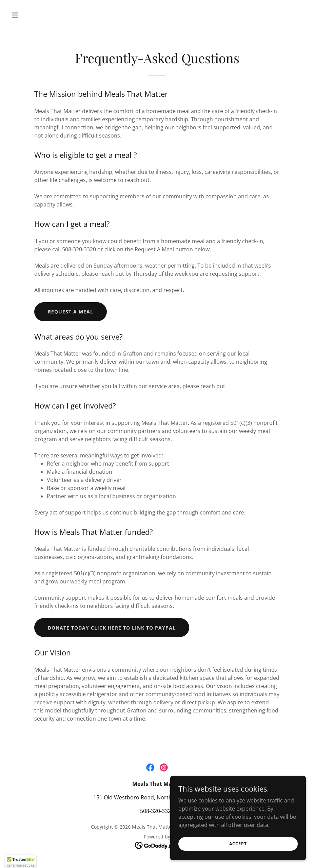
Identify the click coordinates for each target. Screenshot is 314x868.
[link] (150, 767)
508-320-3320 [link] (157, 811)
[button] (31, 15)
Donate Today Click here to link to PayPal (112, 628)
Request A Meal (71, 312)
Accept (238, 858)
